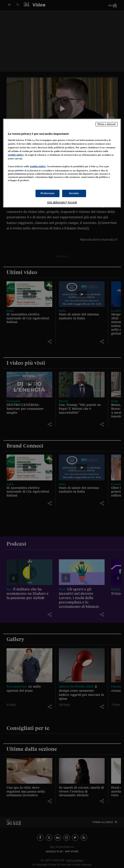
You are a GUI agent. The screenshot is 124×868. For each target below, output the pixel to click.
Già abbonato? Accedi (62, 202)
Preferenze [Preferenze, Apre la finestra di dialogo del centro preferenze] (48, 193)
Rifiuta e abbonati (107, 124)
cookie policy (16, 155)
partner (19, 170)
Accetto (74, 193)
